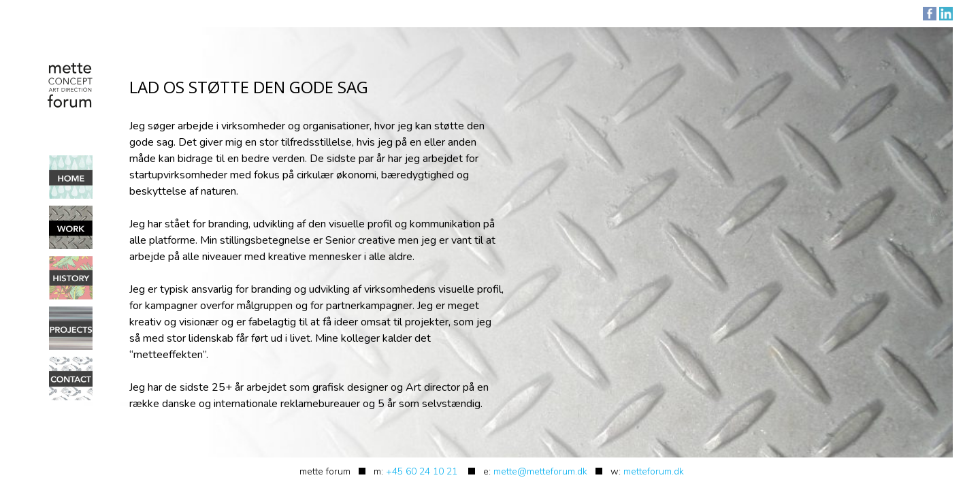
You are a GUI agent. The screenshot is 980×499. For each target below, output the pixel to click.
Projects (71, 328)
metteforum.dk (654, 471)
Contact (71, 379)
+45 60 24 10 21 (422, 471)
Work (71, 227)
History (71, 278)
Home (71, 177)
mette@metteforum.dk (540, 471)
